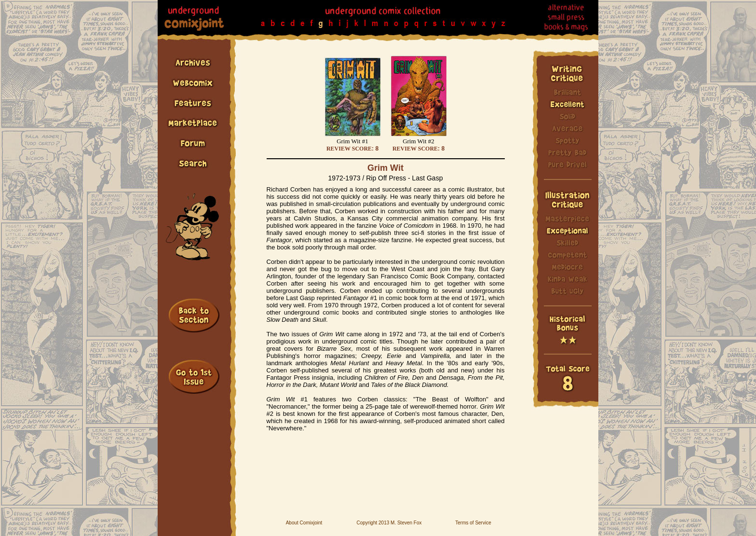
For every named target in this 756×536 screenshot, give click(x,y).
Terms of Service (473, 523)
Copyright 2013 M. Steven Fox (389, 523)
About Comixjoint (304, 523)
